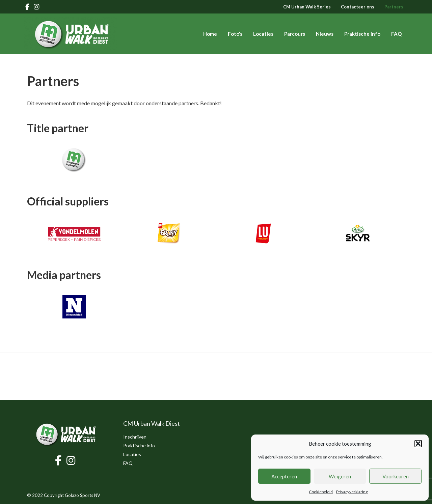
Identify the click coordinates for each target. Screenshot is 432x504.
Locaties (263, 34)
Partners (394, 7)
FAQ (396, 34)
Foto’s (235, 34)
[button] (418, 444)
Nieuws (325, 34)
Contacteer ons (358, 7)
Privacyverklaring (352, 492)
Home (210, 34)
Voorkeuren (396, 476)
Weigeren (340, 476)
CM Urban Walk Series (307, 7)
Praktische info (362, 34)
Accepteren (284, 476)
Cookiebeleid (321, 492)
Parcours (295, 34)
